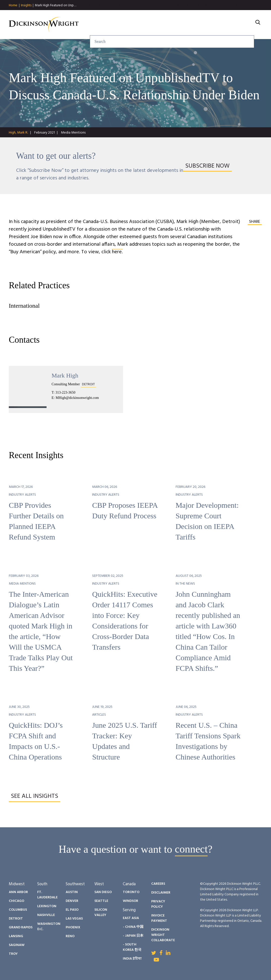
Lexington (47, 906)
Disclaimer (161, 893)
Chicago (16, 901)
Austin (72, 892)
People (153, 25)
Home (13, 6)
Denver (72, 901)
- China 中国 (133, 927)
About (241, 25)
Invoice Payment (159, 918)
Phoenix (73, 927)
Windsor (130, 901)
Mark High (65, 375)
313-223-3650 (65, 392)
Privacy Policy (158, 904)
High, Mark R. (18, 133)
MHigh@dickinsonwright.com (77, 398)
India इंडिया (132, 959)
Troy (13, 954)
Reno (70, 936)
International (24, 306)
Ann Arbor (18, 892)
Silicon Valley (101, 912)
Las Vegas (74, 919)
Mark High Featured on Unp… (56, 5)
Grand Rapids (21, 927)
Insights (26, 6)
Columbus (18, 910)
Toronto (131, 892)
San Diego (103, 892)
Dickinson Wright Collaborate (163, 935)
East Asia (131, 918)
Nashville (46, 915)
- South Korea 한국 (132, 947)
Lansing (16, 936)
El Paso (72, 910)
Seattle (101, 901)
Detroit (16, 919)
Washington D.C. (49, 927)
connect (191, 849)
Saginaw (17, 945)
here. (117, 252)
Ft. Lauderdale (47, 895)
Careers (214, 25)
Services (95, 25)
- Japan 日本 (133, 936)
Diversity (183, 25)
